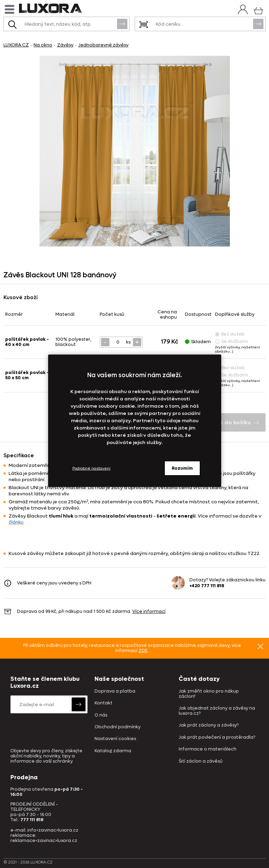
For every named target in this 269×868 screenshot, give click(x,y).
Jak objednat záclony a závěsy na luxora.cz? (217, 711)
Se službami (231, 341)
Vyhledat (122, 24)
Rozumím (182, 468)
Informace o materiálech (208, 749)
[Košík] (258, 10)
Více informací (149, 611)
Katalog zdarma (113, 751)
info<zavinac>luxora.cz (53, 830)
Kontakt (104, 703)
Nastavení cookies (115, 739)
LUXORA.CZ (16, 45)
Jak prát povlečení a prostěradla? (217, 737)
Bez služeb (230, 334)
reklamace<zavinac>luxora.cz (44, 840)
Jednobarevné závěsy (103, 45)
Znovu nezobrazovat (260, 646)
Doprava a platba (115, 691)
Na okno (43, 45)
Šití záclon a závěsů (201, 761)
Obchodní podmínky (118, 727)
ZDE (143, 650)
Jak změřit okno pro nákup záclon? (209, 694)
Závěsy (65, 45)
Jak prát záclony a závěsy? (209, 725)
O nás (101, 715)
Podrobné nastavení (91, 468)
